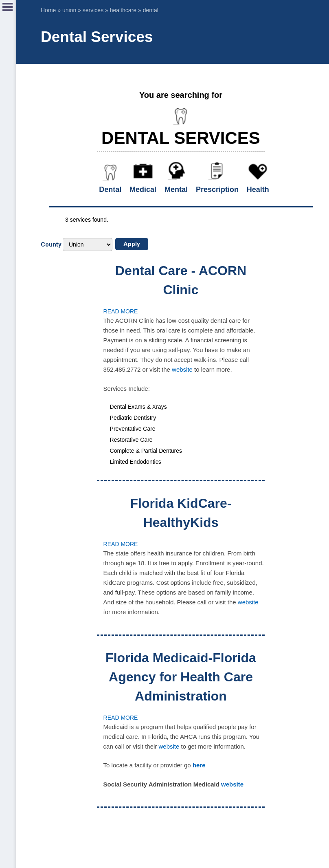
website (182, 369)
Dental (110, 189)
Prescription (217, 189)
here (199, 765)
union (69, 10)
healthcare (123, 10)
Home (48, 10)
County (51, 245)
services (93, 10)
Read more (121, 311)
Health (258, 189)
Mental (176, 189)
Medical (143, 189)
